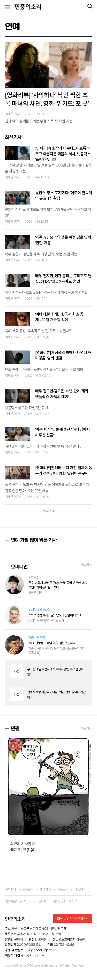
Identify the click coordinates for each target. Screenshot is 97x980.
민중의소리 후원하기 (73, 918)
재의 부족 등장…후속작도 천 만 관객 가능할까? (38, 331)
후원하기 (80, 889)
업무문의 (63, 889)
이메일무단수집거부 (65, 902)
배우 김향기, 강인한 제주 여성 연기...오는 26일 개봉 (41, 254)
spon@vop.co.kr (33, 955)
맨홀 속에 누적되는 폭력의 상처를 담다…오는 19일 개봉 (44, 370)
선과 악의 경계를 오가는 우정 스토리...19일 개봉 (39, 121)
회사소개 (10, 889)
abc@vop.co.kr (45, 950)
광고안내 (45, 889)
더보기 (49, 511)
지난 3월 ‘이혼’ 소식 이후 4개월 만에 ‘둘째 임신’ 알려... (43, 446)
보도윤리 (28, 889)
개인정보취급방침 (16, 902)
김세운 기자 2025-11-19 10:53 (27, 114)
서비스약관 (39, 902)
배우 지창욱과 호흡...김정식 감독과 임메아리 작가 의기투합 (46, 293)
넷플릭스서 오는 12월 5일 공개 (27, 408)
